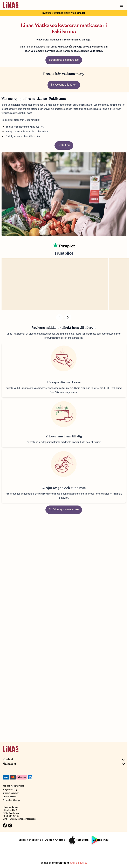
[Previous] (60, 317)
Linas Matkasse (10, 797)
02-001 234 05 (13, 816)
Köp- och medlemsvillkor (13, 786)
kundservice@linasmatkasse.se (23, 819)
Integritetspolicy (10, 790)
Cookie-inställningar (12, 800)
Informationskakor (11, 793)
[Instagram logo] (10, 826)
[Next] (68, 317)
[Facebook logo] (5, 826)
